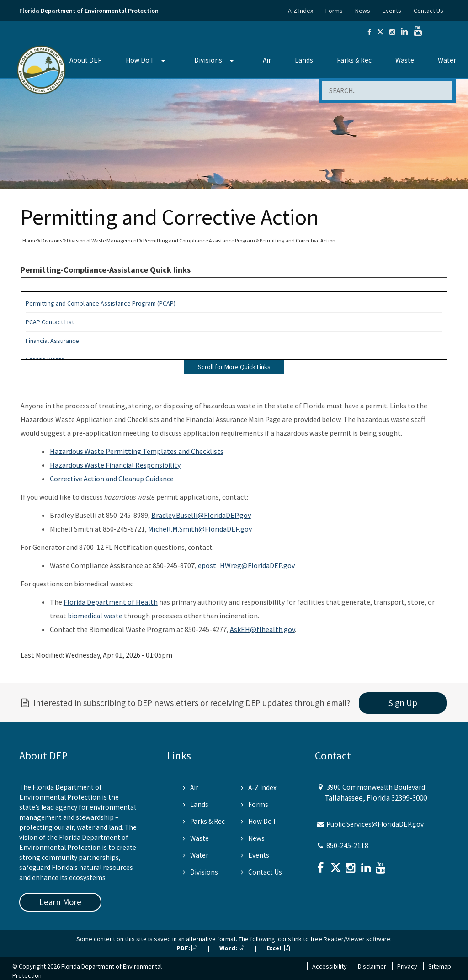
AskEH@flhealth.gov (262, 629)
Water (447, 60)
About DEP (86, 60)
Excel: (278, 948)
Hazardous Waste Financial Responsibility (115, 465)
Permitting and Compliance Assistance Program (199, 240)
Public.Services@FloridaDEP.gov (375, 824)
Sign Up (403, 703)
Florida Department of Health (111, 602)
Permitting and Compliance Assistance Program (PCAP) (101, 303)
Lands (304, 60)
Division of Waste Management (103, 240)
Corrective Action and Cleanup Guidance (112, 479)
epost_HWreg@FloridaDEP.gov (246, 565)
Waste (405, 60)
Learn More (60, 902)
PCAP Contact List (50, 322)
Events (392, 11)
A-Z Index (300, 11)
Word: (232, 948)
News (363, 11)
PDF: (187, 948)
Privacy (407, 966)
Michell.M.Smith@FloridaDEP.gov (200, 529)
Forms (334, 11)
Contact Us (428, 11)
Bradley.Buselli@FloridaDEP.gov (201, 515)
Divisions (208, 60)
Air (267, 60)
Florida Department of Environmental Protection (89, 11)
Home (29, 240)
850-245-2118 (347, 846)
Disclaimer (372, 966)
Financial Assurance (52, 341)
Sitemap (440, 966)
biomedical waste (95, 616)
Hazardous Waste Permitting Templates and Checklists (137, 451)
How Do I (139, 60)
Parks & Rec (354, 60)
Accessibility (330, 966)
